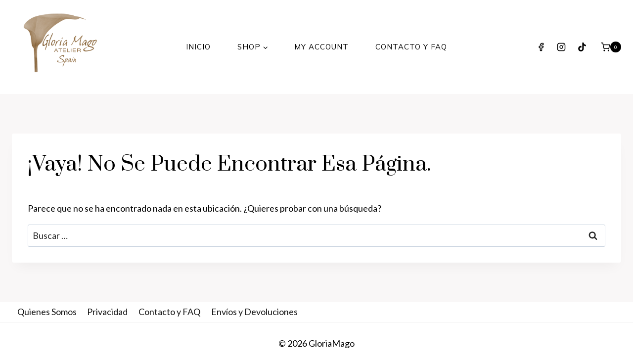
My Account (321, 47)
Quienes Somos (47, 312)
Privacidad (107, 312)
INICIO (198, 47)
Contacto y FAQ (411, 47)
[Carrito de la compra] (611, 47)
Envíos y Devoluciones (254, 312)
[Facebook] (541, 47)
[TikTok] (582, 47)
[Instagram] (561, 47)
